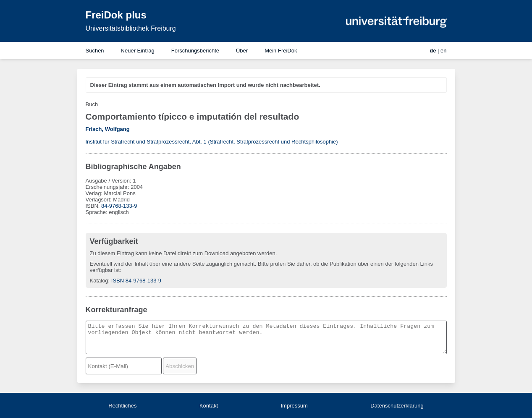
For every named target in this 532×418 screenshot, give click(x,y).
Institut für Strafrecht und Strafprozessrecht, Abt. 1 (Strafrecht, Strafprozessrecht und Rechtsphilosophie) (212, 142)
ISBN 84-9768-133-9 (136, 281)
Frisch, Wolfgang (108, 129)
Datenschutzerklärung (397, 406)
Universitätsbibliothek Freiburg (131, 28)
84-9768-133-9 (119, 206)
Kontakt (209, 406)
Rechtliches (122, 406)
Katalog (99, 281)
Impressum (294, 406)
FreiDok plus (116, 15)
